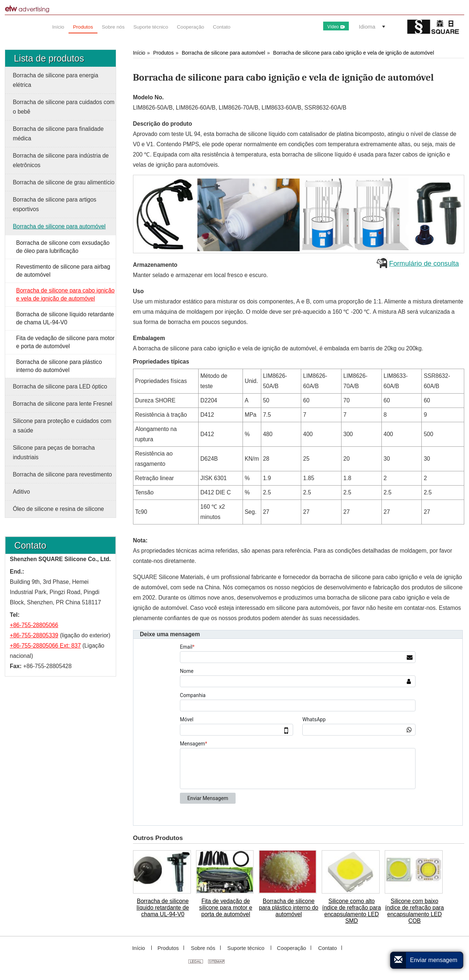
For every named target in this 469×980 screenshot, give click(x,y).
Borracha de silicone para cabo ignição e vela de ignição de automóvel (353, 53)
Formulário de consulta (424, 263)
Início (139, 53)
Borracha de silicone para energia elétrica (56, 80)
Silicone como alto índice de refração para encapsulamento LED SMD (351, 911)
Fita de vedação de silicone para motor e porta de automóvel (226, 908)
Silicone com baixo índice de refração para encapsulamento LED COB (414, 911)
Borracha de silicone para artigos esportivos (55, 204)
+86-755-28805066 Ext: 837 (45, 646)
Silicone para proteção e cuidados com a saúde (62, 426)
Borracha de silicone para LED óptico (60, 386)
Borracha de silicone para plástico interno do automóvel (289, 908)
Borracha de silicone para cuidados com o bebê (64, 107)
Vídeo (336, 27)
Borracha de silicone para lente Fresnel (62, 404)
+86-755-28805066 (34, 625)
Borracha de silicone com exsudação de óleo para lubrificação (63, 247)
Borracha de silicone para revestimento (62, 474)
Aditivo (21, 492)
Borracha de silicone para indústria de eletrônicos (61, 160)
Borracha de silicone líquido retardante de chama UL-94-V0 (163, 908)
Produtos (163, 53)
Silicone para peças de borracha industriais (54, 452)
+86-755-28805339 (34, 635)
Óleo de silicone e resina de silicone (58, 509)
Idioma (367, 27)
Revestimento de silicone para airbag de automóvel (63, 271)
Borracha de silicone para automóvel (224, 53)
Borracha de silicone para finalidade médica (58, 134)
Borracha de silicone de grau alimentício (64, 182)
